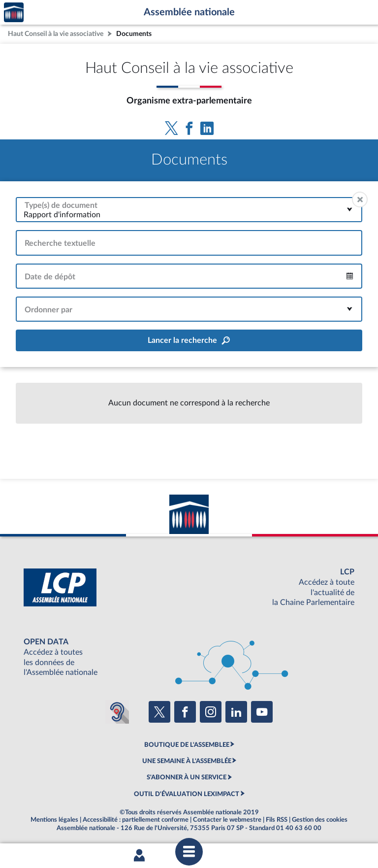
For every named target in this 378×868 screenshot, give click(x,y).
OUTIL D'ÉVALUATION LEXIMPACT (187, 794)
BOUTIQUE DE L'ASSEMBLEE (187, 745)
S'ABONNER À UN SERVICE (187, 777)
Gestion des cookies (320, 820)
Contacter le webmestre (227, 820)
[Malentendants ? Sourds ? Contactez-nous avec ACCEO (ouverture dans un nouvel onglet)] (117, 712)
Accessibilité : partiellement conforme (136, 820)
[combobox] (189, 210)
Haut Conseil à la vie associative (56, 34)
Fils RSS (277, 820)
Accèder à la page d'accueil (14, 13)
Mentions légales (54, 820)
